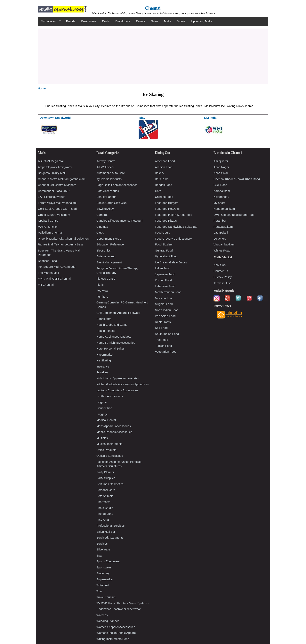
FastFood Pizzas (166, 221)
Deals (106, 21)
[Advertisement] (153, 56)
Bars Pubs (162, 179)
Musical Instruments (109, 444)
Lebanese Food (165, 286)
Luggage (102, 414)
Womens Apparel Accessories (116, 627)
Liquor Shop (104, 408)
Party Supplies (106, 478)
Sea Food (161, 328)
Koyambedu (221, 197)
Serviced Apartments (110, 537)
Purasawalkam (223, 227)
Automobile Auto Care (111, 173)
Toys (99, 591)
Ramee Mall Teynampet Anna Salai (61, 244)
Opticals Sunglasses (110, 456)
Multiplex (102, 438)
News (155, 21)
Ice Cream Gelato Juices (171, 262)
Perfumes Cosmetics (110, 484)
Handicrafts (104, 319)
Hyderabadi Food (166, 256)
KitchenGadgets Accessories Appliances (123, 384)
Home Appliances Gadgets (114, 337)
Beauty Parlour (106, 197)
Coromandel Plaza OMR (54, 191)
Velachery (220, 239)
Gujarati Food (164, 250)
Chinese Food (164, 197)
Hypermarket (105, 355)
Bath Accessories (108, 191)
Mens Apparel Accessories (114, 426)
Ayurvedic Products (109, 179)
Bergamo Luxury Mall (52, 173)
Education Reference (110, 244)
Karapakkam (222, 191)
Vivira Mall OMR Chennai (54, 279)
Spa (99, 555)
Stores (181, 21)
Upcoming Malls (201, 21)
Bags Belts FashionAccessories (117, 185)
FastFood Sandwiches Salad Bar (176, 227)
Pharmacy (103, 502)
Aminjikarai (221, 161)
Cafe (158, 191)
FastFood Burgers (167, 203)
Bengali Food (164, 185)
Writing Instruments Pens (113, 639)
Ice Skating (104, 360)
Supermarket (105, 579)
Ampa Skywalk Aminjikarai (55, 167)
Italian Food (163, 268)
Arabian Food (164, 167)
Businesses (89, 21)
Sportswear (104, 567)
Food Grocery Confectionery (173, 239)
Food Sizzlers (164, 244)
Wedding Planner (108, 621)
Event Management (109, 262)
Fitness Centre (106, 279)
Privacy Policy (223, 277)
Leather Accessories (110, 396)
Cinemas (102, 227)
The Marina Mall (48, 273)
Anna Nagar (221, 167)
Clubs (100, 232)
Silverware (103, 549)
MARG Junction (48, 227)
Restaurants (163, 322)
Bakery (160, 173)
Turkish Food (163, 346)
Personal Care (106, 490)
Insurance (103, 366)
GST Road (220, 185)
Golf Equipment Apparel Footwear (118, 313)
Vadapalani (221, 232)
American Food (165, 161)
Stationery (103, 573)
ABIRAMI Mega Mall (51, 161)
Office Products (106, 450)
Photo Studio (105, 508)
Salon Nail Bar (106, 532)
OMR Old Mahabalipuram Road (234, 215)
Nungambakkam (224, 209)
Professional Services (110, 526)
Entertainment (105, 256)
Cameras (102, 215)
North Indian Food (167, 310)
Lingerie (102, 402)
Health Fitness (106, 331)
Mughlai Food (164, 304)
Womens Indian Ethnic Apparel (116, 633)
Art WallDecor (105, 167)
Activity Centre (106, 161)
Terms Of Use (222, 283)
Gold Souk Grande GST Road (57, 209)
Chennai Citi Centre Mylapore (57, 185)
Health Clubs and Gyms (112, 325)
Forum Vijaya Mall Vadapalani (57, 203)
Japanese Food (165, 274)
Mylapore (220, 203)
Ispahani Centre (48, 221)
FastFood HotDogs (167, 209)
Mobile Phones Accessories (114, 432)
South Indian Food (167, 334)
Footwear (103, 290)
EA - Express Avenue (52, 197)
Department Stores (109, 239)
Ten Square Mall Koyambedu (57, 267)
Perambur (220, 221)
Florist (100, 285)
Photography (105, 514)
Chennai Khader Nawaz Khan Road (237, 179)
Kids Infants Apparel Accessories (118, 378)
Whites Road (222, 250)
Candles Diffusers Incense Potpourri (120, 221)
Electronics (104, 250)
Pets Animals (105, 496)
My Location (49, 21)
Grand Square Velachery (54, 215)
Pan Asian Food (165, 316)
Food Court (162, 232)
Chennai (153, 8)
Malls (167, 21)
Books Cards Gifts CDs (111, 203)
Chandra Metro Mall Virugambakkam (62, 179)
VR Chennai (46, 285)
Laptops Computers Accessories (117, 390)
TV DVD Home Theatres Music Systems (122, 603)
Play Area (103, 520)
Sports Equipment (108, 561)
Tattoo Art (103, 585)
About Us (220, 265)
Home (42, 88)
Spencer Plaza (47, 261)
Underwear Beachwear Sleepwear (119, 609)
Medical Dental (106, 420)
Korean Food (163, 280)
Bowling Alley (105, 209)
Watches (102, 615)
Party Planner (105, 472)
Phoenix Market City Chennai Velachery (64, 239)
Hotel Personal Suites (110, 348)
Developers (123, 21)
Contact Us (221, 271)
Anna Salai (221, 173)
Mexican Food (164, 298)
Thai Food (162, 340)
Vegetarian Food (166, 352)
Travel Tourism (106, 597)
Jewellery (103, 372)
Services (102, 544)
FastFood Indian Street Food (174, 215)
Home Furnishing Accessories (116, 343)
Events (141, 21)
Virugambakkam (224, 244)
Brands (71, 21)
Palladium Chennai (50, 232)
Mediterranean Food (168, 292)
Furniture (102, 297)
